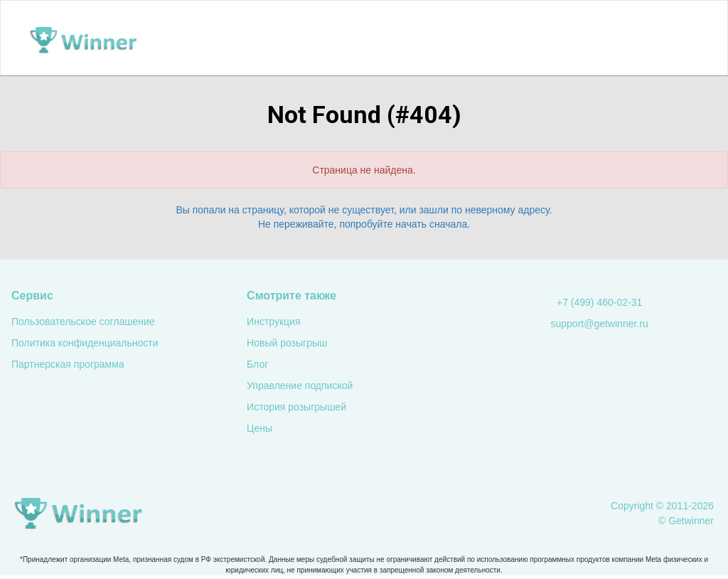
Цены (259, 428)
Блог (257, 364)
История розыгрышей (296, 407)
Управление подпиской (300, 386)
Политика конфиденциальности (85, 343)
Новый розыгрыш (287, 343)
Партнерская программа (68, 364)
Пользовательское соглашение (83, 322)
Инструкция (273, 322)
